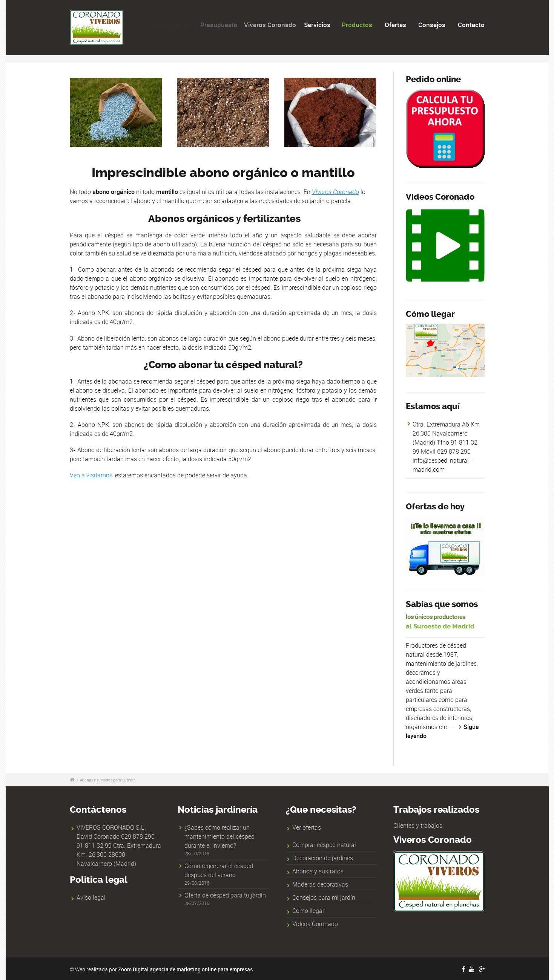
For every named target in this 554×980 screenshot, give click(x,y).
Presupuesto (222, 25)
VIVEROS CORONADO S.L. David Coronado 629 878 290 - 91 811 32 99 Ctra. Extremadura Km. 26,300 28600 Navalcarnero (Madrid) (119, 845)
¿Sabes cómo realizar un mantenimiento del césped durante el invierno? (219, 836)
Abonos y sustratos (318, 871)
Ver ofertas (307, 827)
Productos (358, 25)
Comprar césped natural (324, 845)
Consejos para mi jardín (324, 897)
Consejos (432, 25)
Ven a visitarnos (91, 475)
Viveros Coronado (276, 25)
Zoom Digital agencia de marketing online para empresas (185, 969)
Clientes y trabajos (418, 826)
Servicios (321, 25)
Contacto (471, 25)
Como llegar (308, 911)
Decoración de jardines (323, 858)
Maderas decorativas (320, 884)
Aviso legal (91, 897)
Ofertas (395, 25)
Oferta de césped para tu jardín (225, 895)
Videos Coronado (315, 924)
